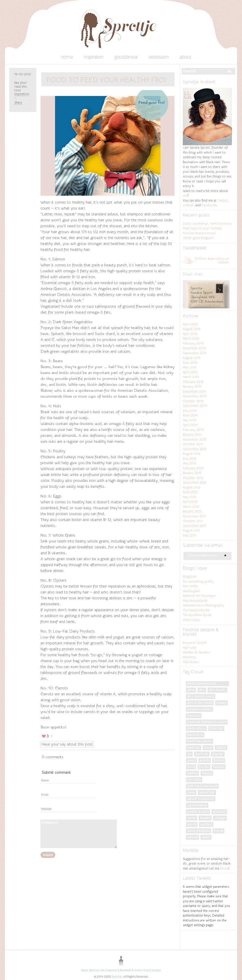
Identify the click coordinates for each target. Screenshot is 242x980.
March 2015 (191, 377)
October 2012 (193, 478)
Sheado (205, 818)
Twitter (223, 200)
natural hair (207, 792)
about (185, 57)
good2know (126, 57)
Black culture (196, 728)
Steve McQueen (199, 831)
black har (194, 748)
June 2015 (190, 363)
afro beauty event (201, 696)
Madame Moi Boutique (199, 596)
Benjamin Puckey (199, 709)
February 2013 (193, 468)
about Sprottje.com (93, 970)
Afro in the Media (200, 703)
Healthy (192, 773)
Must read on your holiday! (202, 228)
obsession (159, 57)
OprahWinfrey (197, 805)
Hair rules (189, 648)
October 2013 (193, 444)
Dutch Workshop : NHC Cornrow (207, 224)
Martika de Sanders (196, 652)
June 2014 (190, 415)
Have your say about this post (67, 744)
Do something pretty (198, 581)
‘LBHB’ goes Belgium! (198, 238)
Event (192, 760)
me (185, 196)
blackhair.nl (195, 735)
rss (147, 970)
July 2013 (189, 459)
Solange (220, 818)
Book (208, 748)
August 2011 (191, 530)
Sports (192, 824)
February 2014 (193, 430)
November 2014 (195, 396)
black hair (216, 728)
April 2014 (190, 425)
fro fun (204, 767)
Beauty (221, 703)
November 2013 (194, 439)
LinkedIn (189, 205)
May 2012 (190, 497)
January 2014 (192, 435)
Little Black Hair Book (202, 786)
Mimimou (189, 657)
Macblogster (192, 591)
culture (221, 748)
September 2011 (194, 526)
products (219, 812)
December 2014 (194, 391)
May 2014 (190, 420)
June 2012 (190, 492)
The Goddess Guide (197, 615)
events (205, 760)
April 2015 (190, 372)
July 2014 (190, 411)
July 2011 (189, 535)
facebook (125, 970)
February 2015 (193, 382)
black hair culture (199, 741)
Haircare (219, 767)
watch (206, 837)
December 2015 (194, 348)
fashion (219, 760)
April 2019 (190, 324)
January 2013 (192, 473)
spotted (206, 824)
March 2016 (191, 339)
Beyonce (194, 716)
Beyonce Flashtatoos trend (207, 722)
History (207, 773)
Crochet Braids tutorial (199, 233)
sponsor (112, 970)
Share (18, 103)
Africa (191, 690)
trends (218, 831)
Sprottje (117, 977)
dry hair (218, 754)
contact (156, 970)
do (189, 754)
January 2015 (192, 387)
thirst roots (191, 620)
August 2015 (192, 358)
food (191, 767)
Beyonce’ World (195, 643)
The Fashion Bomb (196, 610)
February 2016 (193, 343)
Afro (202, 690)
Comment (79, 834)
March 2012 (191, 507)
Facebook (209, 205)
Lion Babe (194, 780)
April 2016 (190, 334)
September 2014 (195, 406)
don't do (202, 754)
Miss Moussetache (195, 601)
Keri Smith (190, 586)
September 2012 (195, 482)
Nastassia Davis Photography (203, 605)
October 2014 (193, 401)
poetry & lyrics (198, 812)
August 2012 (192, 487)
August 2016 (192, 329)
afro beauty (217, 690)
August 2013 (192, 454)
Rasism (192, 818)
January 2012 (192, 511)
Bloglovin (190, 577)
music (191, 792)
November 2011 (194, 516)
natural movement (201, 799)
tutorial (192, 837)
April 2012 (190, 502)
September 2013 (195, 449)
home (67, 57)
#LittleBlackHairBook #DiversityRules (202, 684)
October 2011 (193, 521)
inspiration (94, 57)
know (224, 868)
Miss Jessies (191, 662)
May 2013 (189, 463)
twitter (138, 970)
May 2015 (190, 367)
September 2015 (195, 353)
